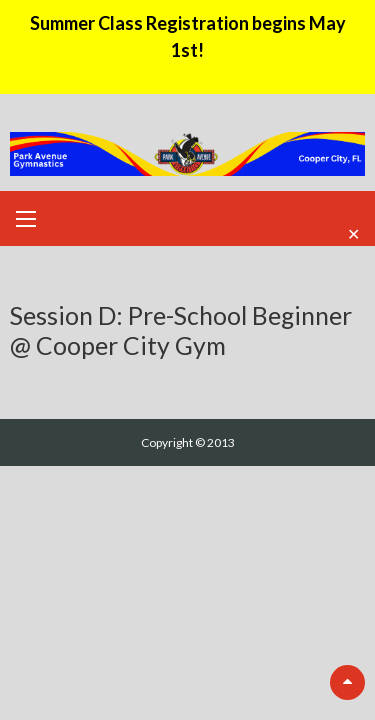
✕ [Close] (353, 232)
